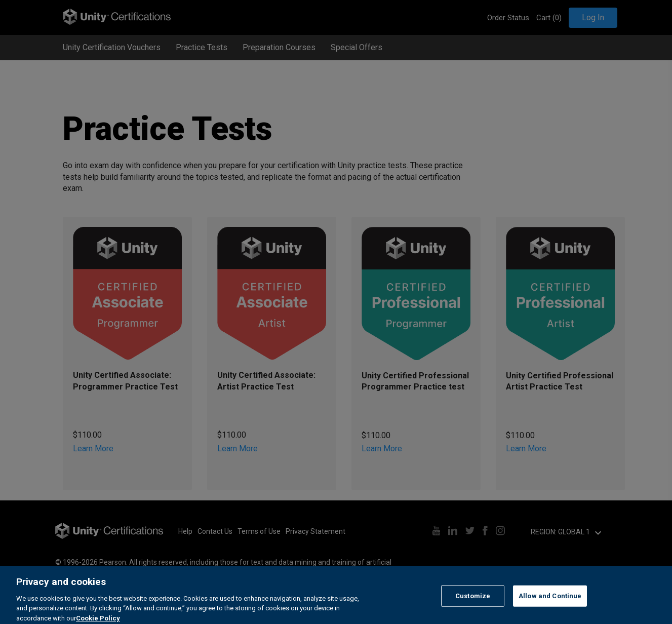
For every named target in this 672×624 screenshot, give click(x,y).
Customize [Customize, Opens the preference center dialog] (473, 607)
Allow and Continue (550, 607)
